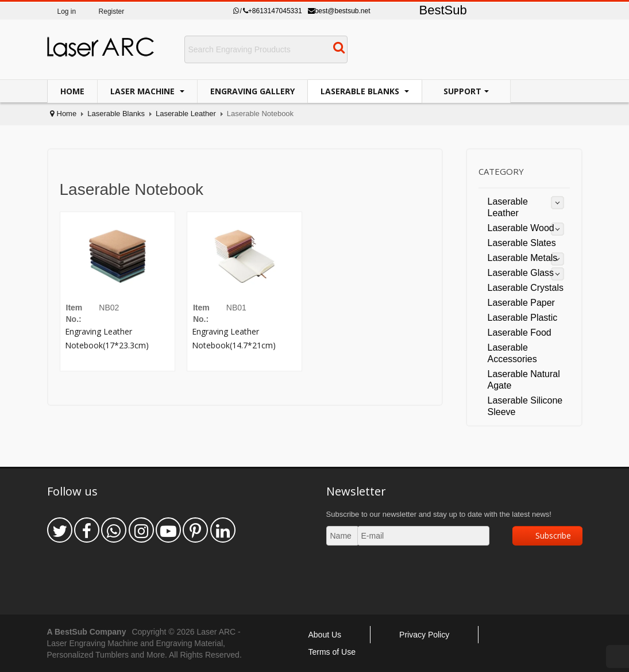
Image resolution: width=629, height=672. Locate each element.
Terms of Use (332, 652)
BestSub (443, 10)
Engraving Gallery (252, 91)
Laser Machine (144, 91)
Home (72, 91)
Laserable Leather (186, 114)
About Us (325, 635)
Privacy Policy (424, 635)
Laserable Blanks (361, 91)
